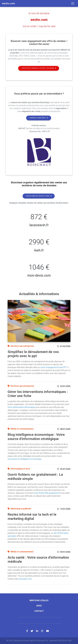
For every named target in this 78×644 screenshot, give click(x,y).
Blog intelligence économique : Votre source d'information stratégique (36, 437)
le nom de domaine (39, 13)
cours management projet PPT (53, 367)
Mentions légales (39, 600)
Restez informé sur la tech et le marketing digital (32, 517)
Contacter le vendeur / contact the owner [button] (39, 68)
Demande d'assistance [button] (39, 118)
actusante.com (25, 579)
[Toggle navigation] (73, 3)
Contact (39, 611)
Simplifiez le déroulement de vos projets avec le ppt (33, 354)
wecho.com (39, 20)
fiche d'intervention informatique (21, 407)
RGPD (39, 606)
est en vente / (39, 26)
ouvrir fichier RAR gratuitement (47, 493)
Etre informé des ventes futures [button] (39, 196)
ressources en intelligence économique (25, 459)
